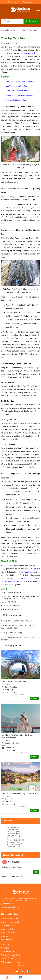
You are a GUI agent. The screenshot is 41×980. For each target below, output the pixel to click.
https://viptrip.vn (13, 609)
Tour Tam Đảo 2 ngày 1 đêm (14, 682)
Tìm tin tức (32, 21)
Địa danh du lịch (13, 827)
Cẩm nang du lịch (13, 842)
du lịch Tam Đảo (25, 572)
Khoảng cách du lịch (14, 846)
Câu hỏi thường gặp (10, 958)
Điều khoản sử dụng (10, 955)
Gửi (36, 872)
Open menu (38, 9)
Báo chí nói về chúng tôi (15, 840)
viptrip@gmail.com (11, 907)
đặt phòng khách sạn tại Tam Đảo (24, 578)
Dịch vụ (5, 944)
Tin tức (5, 948)
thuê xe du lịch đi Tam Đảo (12, 581)
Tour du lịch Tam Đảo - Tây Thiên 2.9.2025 (20, 793)
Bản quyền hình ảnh (10, 962)
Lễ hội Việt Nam (12, 829)
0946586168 (28, 2)
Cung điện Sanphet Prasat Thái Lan (16, 621)
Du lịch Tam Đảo (11, 687)
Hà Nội (7, 684)
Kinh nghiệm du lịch (14, 836)
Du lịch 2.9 (9, 799)
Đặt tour (34, 699)
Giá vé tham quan (13, 834)
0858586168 (13, 2)
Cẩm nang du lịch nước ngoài (17, 838)
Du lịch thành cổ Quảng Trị (13, 633)
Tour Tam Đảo (30, 569)
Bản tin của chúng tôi (14, 844)
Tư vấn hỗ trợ (8, 951)
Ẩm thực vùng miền (14, 832)
